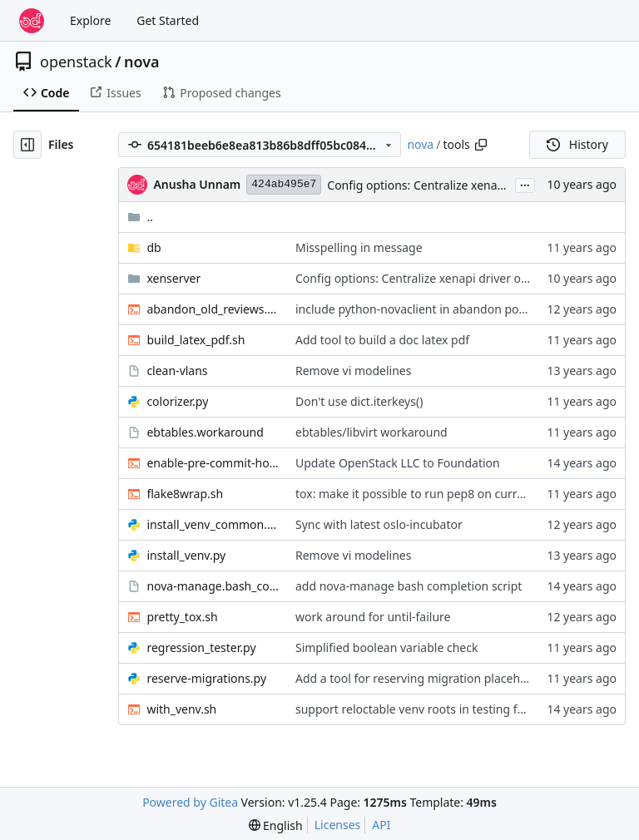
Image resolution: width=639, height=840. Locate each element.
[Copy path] (481, 145)
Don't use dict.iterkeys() (359, 401)
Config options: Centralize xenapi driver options (457, 185)
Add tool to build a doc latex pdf (382, 340)
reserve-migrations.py (206, 678)
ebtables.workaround (205, 432)
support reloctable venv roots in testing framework (434, 709)
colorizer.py (177, 401)
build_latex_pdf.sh (196, 340)
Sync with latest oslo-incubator (379, 524)
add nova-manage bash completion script (409, 586)
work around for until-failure (373, 617)
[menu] (276, 825)
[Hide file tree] (27, 145)
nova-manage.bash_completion (213, 586)
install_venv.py (186, 555)
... (525, 184)
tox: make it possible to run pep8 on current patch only (445, 494)
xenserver (173, 278)
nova (142, 62)
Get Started (168, 20)
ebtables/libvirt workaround (372, 432)
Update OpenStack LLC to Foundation (398, 463)
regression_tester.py (201, 647)
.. (140, 217)
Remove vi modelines (353, 371)
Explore (90, 20)
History (577, 144)
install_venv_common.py (213, 524)
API (381, 825)
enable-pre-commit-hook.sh (213, 463)
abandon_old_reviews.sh (213, 309)
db (154, 247)
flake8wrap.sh (185, 494)
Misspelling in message (359, 247)
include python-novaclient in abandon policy (416, 309)
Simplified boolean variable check (386, 647)
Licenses (338, 825)
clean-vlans (177, 371)
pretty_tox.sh (182, 617)
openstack (76, 62)
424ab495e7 (284, 184)
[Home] (32, 21)
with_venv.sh (181, 709)
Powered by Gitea (190, 802)
